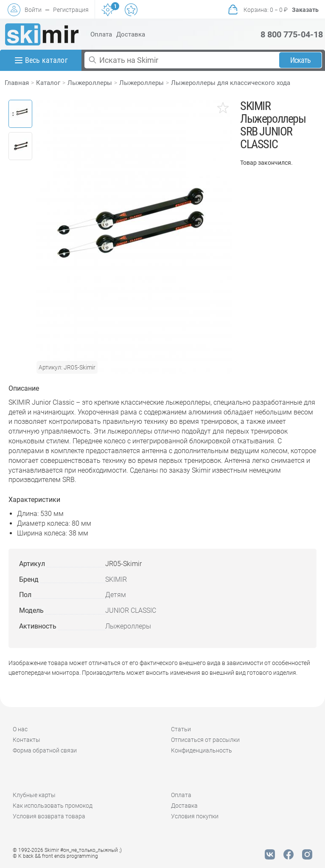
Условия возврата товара (49, 816)
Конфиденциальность (202, 750)
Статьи (181, 729)
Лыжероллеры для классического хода (231, 83)
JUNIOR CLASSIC (131, 610)
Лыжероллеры (90, 83)
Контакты (27, 740)
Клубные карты (34, 795)
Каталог (48, 83)
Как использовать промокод (53, 806)
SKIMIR (116, 579)
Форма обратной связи (45, 750)
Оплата (101, 34)
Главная (17, 83)
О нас (20, 729)
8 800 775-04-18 (292, 34)
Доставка (131, 34)
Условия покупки (195, 816)
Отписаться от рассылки (205, 740)
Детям (116, 595)
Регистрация (71, 10)
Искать (301, 60)
